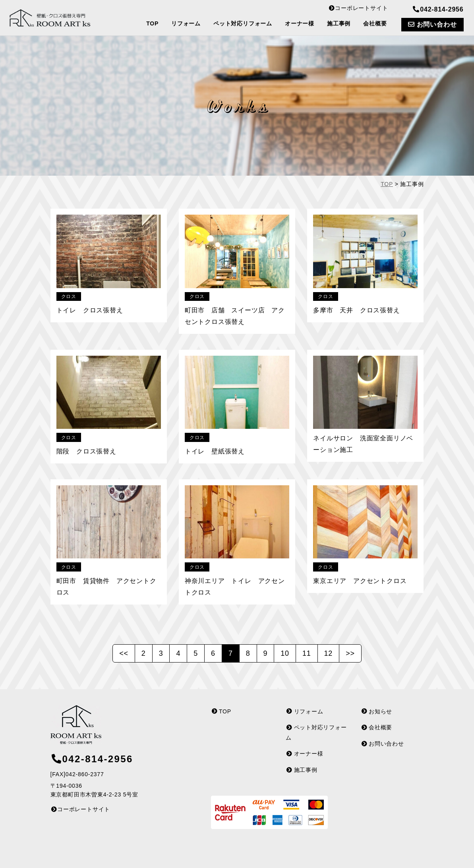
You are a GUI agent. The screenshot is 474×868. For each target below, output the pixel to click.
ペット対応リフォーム (243, 23)
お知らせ (377, 710)
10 (285, 653)
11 (307, 653)
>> (350, 653)
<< (124, 653)
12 (329, 653)
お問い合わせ (432, 24)
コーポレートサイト (358, 8)
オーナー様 (300, 23)
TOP (152, 23)
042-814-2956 (438, 9)
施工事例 (339, 23)
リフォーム (186, 23)
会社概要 (375, 23)
